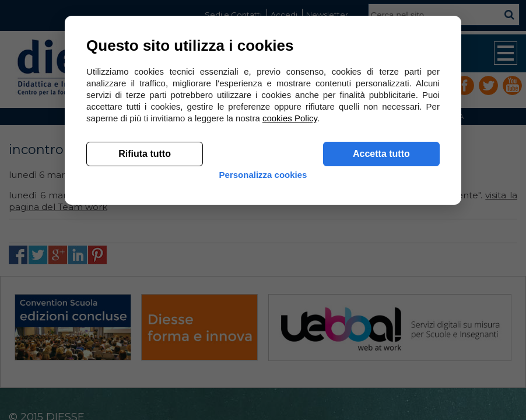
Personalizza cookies (263, 357)
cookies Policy (292, 291)
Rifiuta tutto (146, 327)
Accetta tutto (380, 327)
